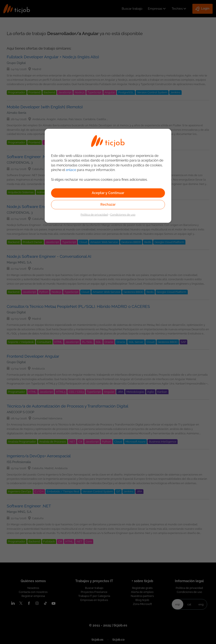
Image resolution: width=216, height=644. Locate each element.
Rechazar (108, 204)
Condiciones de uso (123, 215)
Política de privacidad (94, 215)
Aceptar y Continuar (108, 193)
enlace (71, 170)
